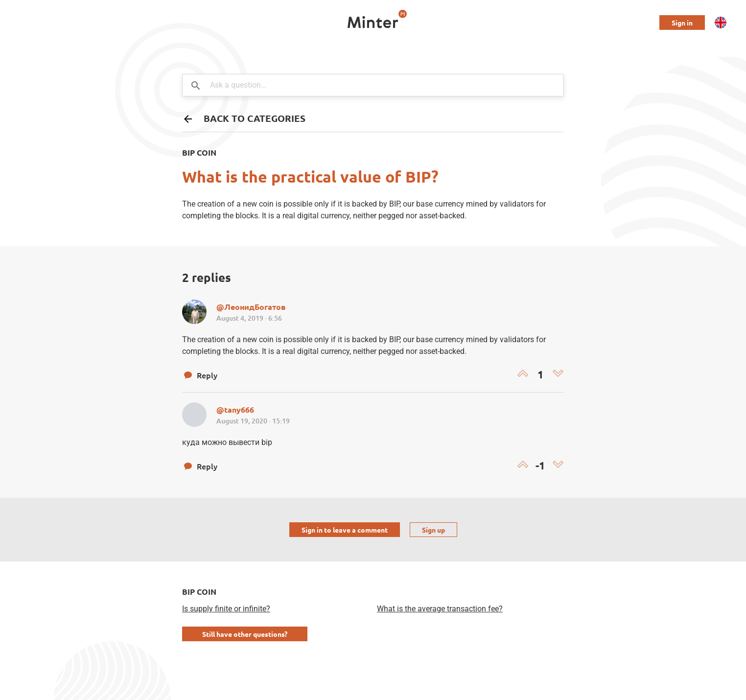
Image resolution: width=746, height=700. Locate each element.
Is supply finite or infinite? (226, 609)
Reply (200, 375)
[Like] (523, 375)
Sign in (682, 23)
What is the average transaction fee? (440, 609)
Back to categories (244, 118)
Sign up (433, 530)
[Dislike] (558, 375)
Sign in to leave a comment (345, 530)
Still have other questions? (245, 634)
